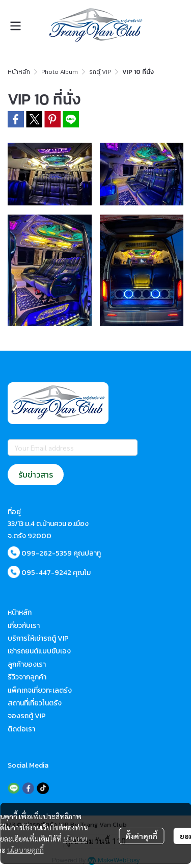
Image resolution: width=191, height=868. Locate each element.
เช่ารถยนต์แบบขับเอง (39, 651)
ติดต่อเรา (21, 729)
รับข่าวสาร (36, 475)
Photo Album (60, 72)
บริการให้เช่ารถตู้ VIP (38, 638)
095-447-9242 (46, 573)
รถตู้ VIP (100, 72)
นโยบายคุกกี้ (25, 850)
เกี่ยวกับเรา (24, 626)
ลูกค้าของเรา (27, 664)
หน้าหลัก (19, 72)
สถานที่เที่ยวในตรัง (35, 703)
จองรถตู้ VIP (27, 716)
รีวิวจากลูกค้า (27, 677)
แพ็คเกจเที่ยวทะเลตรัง (40, 690)
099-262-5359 (47, 553)
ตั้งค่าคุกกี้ (141, 836)
